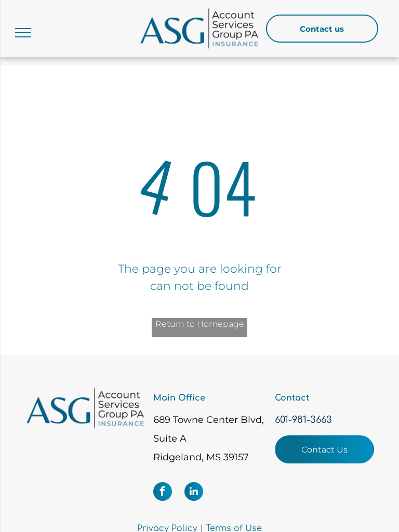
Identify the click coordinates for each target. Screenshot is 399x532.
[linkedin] (194, 493)
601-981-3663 (303, 420)
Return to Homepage (200, 324)
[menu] (23, 33)
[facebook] (163, 493)
